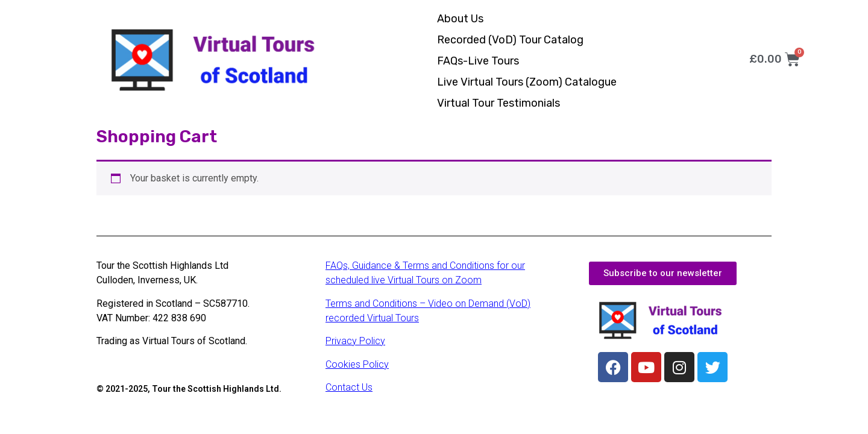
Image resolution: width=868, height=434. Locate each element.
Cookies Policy (357, 364)
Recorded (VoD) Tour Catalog (510, 40)
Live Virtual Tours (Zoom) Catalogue (527, 82)
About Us (460, 19)
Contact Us (349, 387)
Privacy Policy (355, 341)
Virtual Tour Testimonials (498, 103)
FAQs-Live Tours (478, 61)
